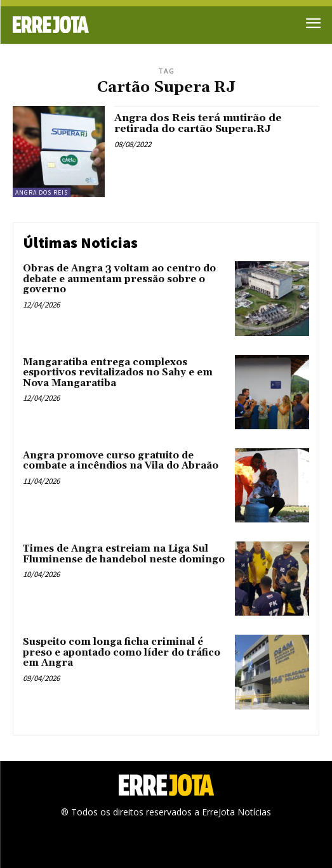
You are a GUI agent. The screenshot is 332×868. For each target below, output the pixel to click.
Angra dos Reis (42, 192)
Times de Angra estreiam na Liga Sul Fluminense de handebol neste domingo (124, 554)
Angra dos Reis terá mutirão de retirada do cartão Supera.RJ (198, 124)
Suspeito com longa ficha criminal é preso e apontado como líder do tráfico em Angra (122, 652)
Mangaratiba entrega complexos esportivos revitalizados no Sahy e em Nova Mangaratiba (118, 373)
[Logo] (90, 24)
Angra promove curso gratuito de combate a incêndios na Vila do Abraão (121, 461)
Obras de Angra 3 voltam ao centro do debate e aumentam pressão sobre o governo (119, 279)
